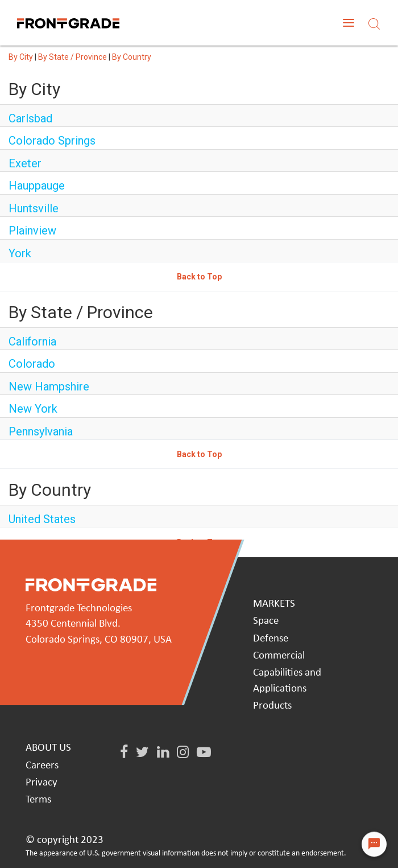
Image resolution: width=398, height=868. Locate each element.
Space (266, 621)
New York (33, 409)
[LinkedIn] (163, 753)
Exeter (25, 163)
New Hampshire (49, 386)
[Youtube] (204, 753)
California (32, 342)
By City (21, 57)
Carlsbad (30, 118)
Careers (42, 766)
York (20, 253)
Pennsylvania (41, 431)
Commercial (279, 656)
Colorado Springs (52, 141)
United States (42, 519)
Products (272, 706)
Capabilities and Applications (287, 681)
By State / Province (72, 57)
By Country (132, 57)
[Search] (374, 22)
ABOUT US (48, 748)
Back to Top (199, 277)
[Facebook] (124, 753)
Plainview (32, 231)
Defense (271, 639)
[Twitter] (142, 753)
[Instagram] (183, 753)
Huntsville (34, 208)
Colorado (32, 364)
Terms (38, 800)
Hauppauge (37, 186)
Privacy (42, 783)
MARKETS (274, 604)
